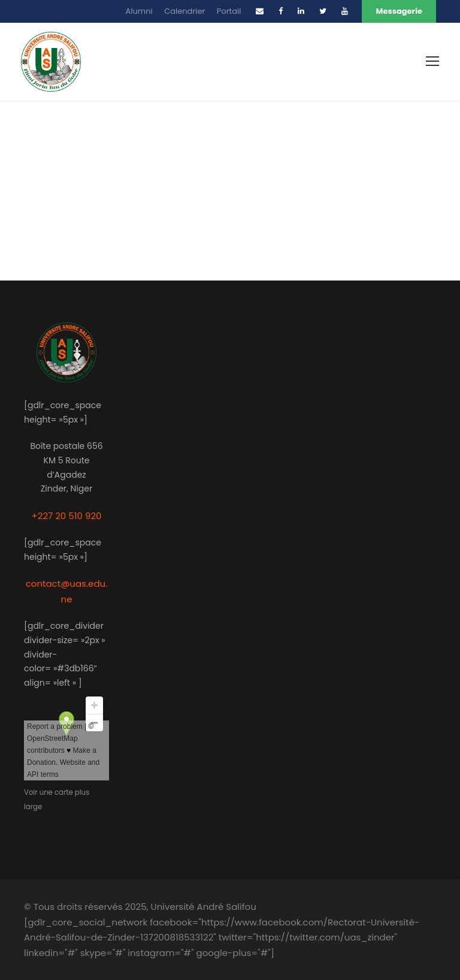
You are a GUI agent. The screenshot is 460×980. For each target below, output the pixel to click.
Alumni (139, 11)
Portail (229, 11)
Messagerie (399, 11)
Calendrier (184, 11)
